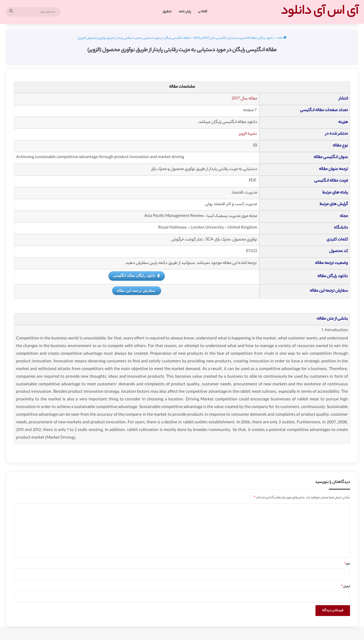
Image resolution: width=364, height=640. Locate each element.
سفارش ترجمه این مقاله (136, 291)
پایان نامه (185, 12)
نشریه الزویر (248, 134)
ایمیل (346, 587)
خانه (282, 38)
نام (347, 564)
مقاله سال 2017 (244, 99)
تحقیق (167, 12)
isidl (204, 12)
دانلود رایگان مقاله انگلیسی (137, 276)
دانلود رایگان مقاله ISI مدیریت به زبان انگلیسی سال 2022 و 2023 (234, 38)
